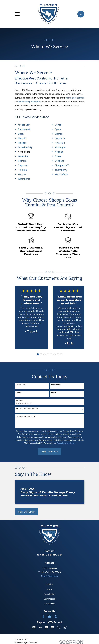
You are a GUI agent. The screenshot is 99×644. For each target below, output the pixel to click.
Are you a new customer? (27, 409)
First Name (21, 385)
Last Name (56, 385)
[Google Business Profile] (49, 616)
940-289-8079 (49, 555)
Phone (19, 393)
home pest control (75, 98)
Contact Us (49, 604)
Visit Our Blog (26, 512)
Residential (50, 594)
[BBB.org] (56, 616)
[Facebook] (43, 616)
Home (50, 589)
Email (53, 393)
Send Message (50, 451)
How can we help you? (26, 416)
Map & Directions (49, 576)
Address (20, 401)
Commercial (49, 599)
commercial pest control (29, 102)
